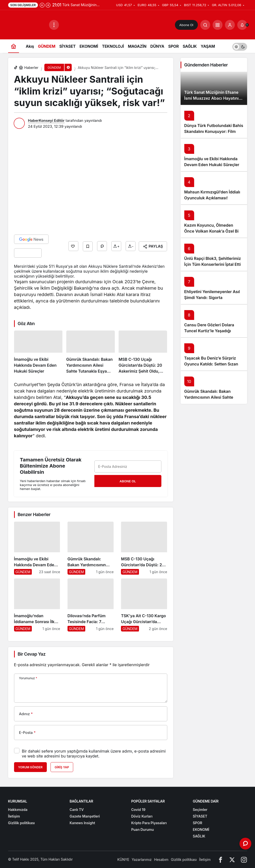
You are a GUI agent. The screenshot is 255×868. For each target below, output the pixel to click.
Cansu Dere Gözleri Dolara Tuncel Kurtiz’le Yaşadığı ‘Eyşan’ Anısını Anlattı (209, 331)
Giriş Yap (62, 767)
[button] (218, 25)
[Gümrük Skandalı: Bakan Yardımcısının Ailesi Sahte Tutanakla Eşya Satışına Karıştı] (91, 352)
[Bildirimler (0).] (242, 25)
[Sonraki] (48, 5)
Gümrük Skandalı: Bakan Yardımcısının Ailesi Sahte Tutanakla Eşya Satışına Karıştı (213, 397)
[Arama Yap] (205, 25)
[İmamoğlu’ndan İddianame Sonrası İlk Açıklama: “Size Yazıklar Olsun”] (37, 605)
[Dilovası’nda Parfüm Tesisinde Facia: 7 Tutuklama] (91, 605)
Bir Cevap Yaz (32, 654)
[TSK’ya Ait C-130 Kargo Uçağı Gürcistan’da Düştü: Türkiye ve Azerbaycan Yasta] (144, 605)
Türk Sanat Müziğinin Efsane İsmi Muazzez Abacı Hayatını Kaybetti (212, 98)
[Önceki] (42, 5)
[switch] (240, 46)
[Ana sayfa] (14, 46)
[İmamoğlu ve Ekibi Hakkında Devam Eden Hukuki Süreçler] (38, 352)
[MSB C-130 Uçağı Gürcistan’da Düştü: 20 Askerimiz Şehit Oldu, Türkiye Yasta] (143, 352)
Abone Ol (186, 25)
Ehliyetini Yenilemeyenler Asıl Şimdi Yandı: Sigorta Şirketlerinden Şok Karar (212, 298)
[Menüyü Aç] (54, 25)
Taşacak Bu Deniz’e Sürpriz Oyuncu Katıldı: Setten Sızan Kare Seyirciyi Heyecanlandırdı (213, 364)
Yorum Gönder (30, 767)
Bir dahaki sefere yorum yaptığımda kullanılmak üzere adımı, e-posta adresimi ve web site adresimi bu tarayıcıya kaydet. (94, 754)
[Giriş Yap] (230, 25)
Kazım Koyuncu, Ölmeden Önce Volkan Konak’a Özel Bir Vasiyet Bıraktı (212, 231)
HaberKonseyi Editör (46, 120)
